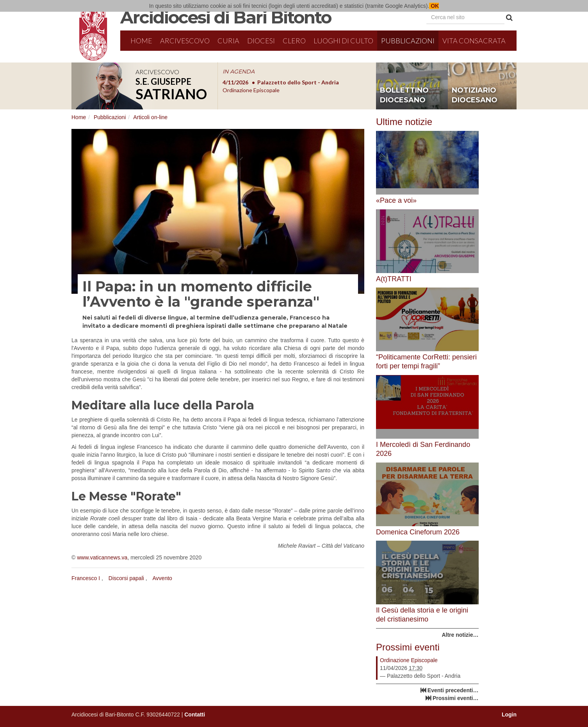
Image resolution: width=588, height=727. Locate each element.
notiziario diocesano (475, 95)
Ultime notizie (404, 122)
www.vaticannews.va (102, 557)
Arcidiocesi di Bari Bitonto (226, 17)
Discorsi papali (126, 578)
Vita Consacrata (474, 41)
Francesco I (86, 578)
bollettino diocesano (404, 95)
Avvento (162, 578)
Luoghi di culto (343, 41)
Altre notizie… (460, 635)
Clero (294, 41)
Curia (228, 41)
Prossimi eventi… (456, 698)
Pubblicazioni (408, 41)
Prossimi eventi (408, 647)
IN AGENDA (239, 71)
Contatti (195, 714)
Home (141, 41)
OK (434, 6)
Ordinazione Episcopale (409, 660)
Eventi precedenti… (453, 690)
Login (509, 714)
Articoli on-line (150, 117)
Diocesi (261, 41)
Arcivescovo (185, 41)
